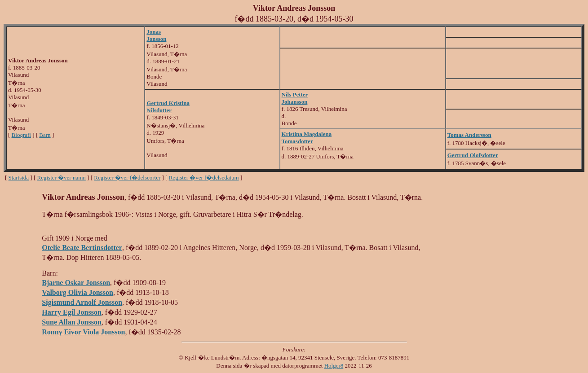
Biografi (21, 135)
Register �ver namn (62, 178)
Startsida (19, 178)
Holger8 (334, 366)
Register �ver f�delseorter (127, 178)
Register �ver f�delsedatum (204, 178)
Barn (45, 135)
